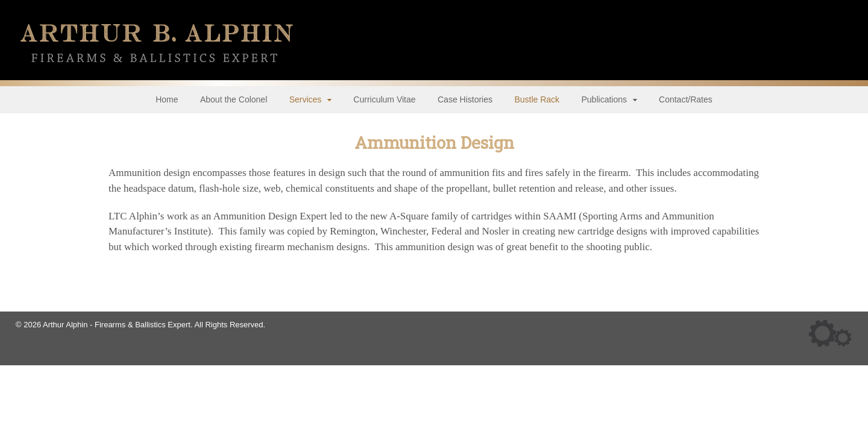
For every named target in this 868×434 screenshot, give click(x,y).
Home (167, 99)
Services (306, 99)
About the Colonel (234, 99)
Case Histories (465, 99)
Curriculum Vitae (384, 99)
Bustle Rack (537, 99)
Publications (605, 99)
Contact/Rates (686, 99)
